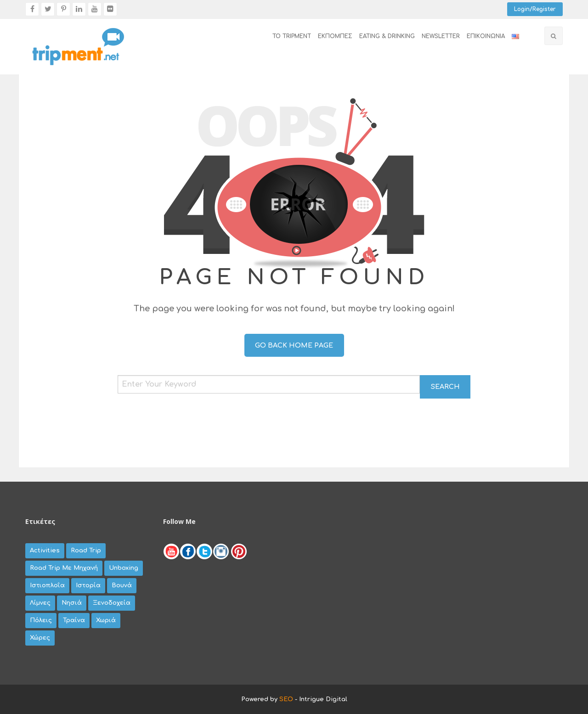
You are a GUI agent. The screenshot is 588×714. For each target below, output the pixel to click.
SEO (286, 699)
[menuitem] (288, 37)
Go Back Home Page (294, 345)
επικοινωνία (486, 36)
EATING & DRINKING (387, 36)
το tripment (292, 36)
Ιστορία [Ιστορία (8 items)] (88, 585)
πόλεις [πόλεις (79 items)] (41, 620)
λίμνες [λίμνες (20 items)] (40, 603)
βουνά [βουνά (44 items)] (122, 585)
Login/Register (535, 9)
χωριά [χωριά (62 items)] (106, 620)
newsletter (441, 36)
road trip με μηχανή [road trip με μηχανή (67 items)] (64, 568)
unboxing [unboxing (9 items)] (124, 568)
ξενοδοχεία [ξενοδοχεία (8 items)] (112, 603)
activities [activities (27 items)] (45, 551)
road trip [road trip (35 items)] (86, 551)
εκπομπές (335, 36)
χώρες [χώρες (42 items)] (40, 638)
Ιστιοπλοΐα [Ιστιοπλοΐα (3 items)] (47, 585)
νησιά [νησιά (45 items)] (72, 603)
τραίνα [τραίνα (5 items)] (74, 620)
